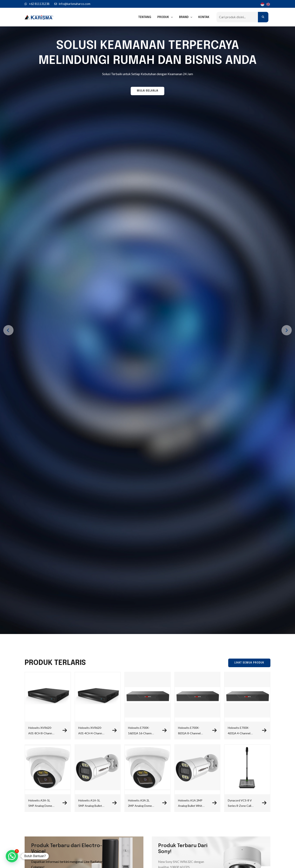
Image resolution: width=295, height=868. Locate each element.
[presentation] (8, 330)
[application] (172, 17)
